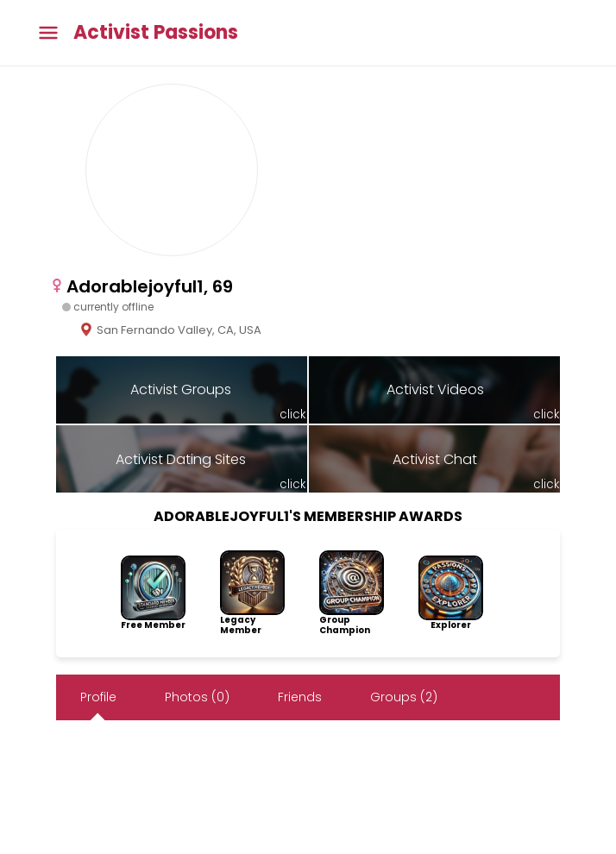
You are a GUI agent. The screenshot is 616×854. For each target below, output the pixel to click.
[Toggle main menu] (48, 33)
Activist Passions (156, 33)
